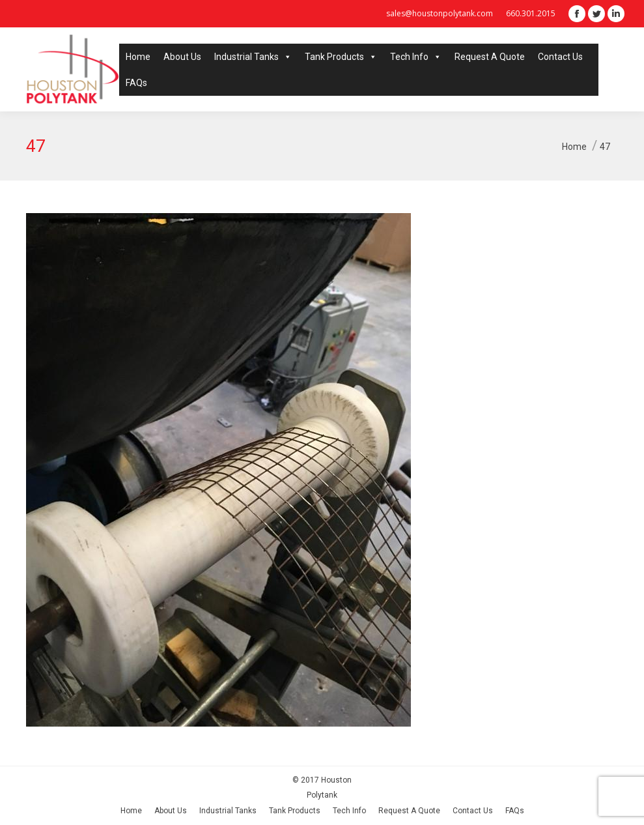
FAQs (136, 83)
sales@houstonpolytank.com (440, 13)
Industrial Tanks (253, 57)
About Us (182, 57)
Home (138, 57)
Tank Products (341, 57)
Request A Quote (490, 57)
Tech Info (416, 57)
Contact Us (560, 57)
